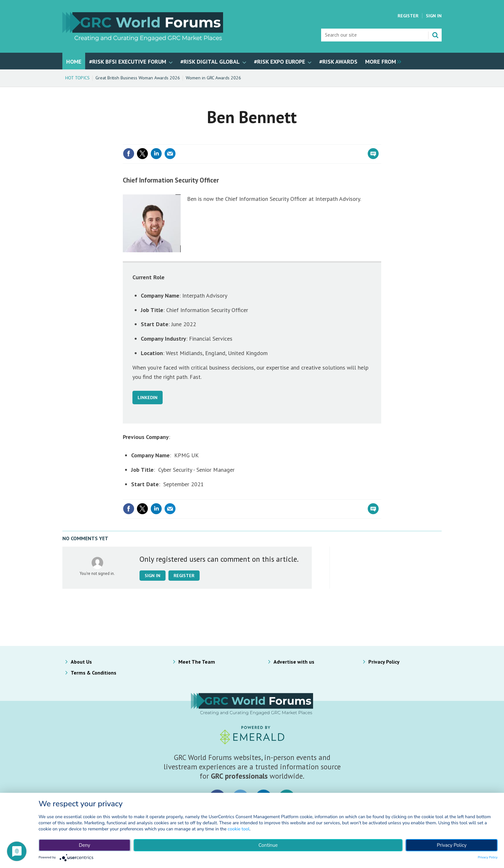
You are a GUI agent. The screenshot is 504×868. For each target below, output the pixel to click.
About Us (81, 662)
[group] (382, 61)
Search (435, 35)
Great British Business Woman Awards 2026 (138, 78)
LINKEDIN (148, 398)
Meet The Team (197, 662)
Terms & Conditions (94, 673)
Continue (268, 845)
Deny (84, 845)
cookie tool (239, 829)
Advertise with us (294, 662)
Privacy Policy (384, 662)
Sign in (153, 576)
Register (408, 16)
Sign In (434, 16)
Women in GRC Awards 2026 (213, 78)
